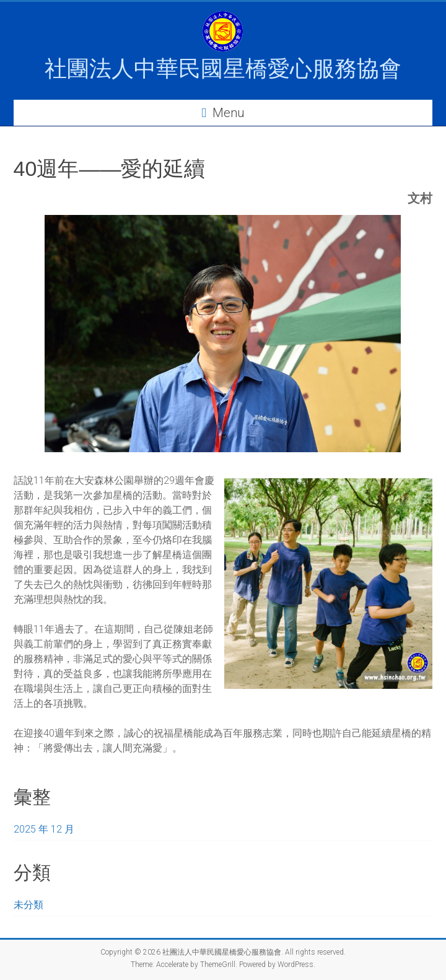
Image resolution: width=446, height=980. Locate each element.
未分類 (28, 905)
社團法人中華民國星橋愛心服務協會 (223, 68)
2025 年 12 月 (44, 829)
